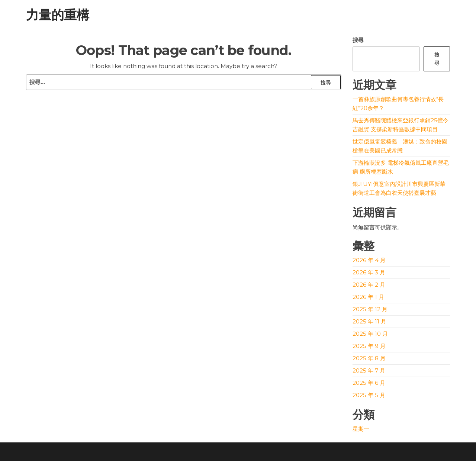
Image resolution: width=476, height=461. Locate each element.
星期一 (361, 429)
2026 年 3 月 (369, 272)
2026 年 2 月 (369, 285)
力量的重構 (58, 15)
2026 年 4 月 (369, 260)
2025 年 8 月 (369, 358)
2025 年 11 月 (369, 321)
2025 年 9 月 (369, 346)
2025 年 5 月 (369, 395)
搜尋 (358, 40)
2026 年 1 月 (368, 297)
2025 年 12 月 (370, 309)
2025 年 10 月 (370, 334)
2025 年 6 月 (369, 383)
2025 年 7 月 (369, 370)
